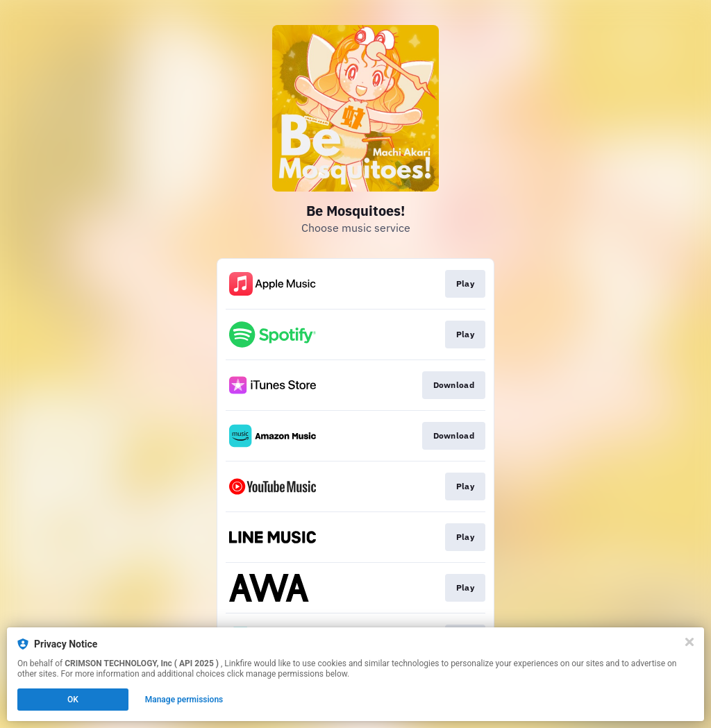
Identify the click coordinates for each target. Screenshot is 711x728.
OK (73, 700)
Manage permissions (184, 700)
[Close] (689, 642)
